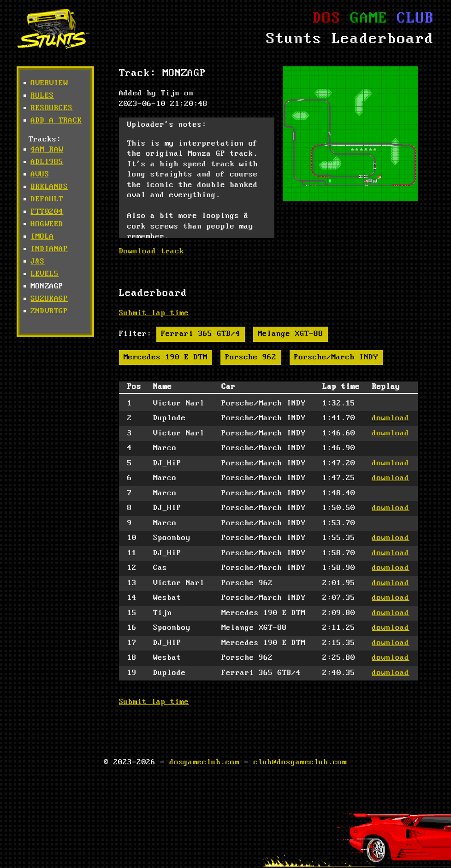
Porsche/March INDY (336, 357)
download (391, 418)
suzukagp (50, 299)
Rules (43, 96)
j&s (38, 261)
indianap (50, 249)
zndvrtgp (50, 311)
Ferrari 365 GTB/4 (201, 334)
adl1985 (47, 162)
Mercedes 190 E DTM (166, 357)
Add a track (56, 120)
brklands (50, 187)
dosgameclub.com (204, 762)
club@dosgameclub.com (300, 762)
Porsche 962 (251, 357)
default (47, 199)
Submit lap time (154, 313)
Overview (50, 83)
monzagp (47, 286)
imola (43, 237)
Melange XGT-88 (291, 334)
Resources (52, 108)
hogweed (47, 224)
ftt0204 (47, 212)
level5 (45, 274)
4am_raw (47, 150)
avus (40, 174)
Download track (152, 251)
